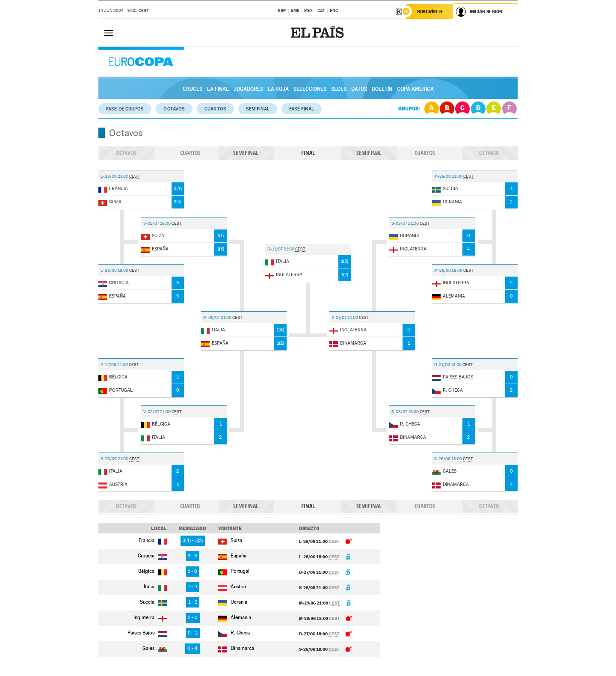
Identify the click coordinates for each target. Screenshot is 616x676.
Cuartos (215, 109)
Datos (359, 89)
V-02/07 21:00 (157, 412)
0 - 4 (192, 648)
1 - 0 (192, 571)
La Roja (278, 89)
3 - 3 (193, 541)
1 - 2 (193, 602)
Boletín (382, 89)
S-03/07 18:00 (406, 412)
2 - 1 (193, 587)
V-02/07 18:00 (157, 223)
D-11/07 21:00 (281, 249)
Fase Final (302, 109)
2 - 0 (193, 618)
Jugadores (248, 89)
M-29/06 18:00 (449, 270)
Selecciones (310, 89)
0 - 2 (193, 633)
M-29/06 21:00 (449, 176)
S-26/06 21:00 (115, 459)
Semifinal (258, 109)
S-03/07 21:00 (406, 223)
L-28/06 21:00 (115, 176)
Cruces (192, 89)
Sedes (339, 89)
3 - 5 (192, 556)
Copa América (415, 89)
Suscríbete (431, 12)
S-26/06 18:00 (449, 459)
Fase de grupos (125, 109)
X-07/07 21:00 (345, 317)
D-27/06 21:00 (115, 365)
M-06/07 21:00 (218, 317)
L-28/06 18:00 (115, 270)
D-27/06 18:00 (448, 365)
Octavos (174, 109)
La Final (218, 89)
